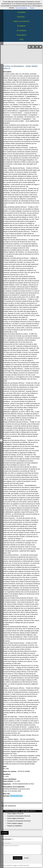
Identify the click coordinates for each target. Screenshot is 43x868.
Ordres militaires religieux (15, 823)
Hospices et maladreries (15, 826)
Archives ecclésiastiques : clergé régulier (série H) (20, 811)
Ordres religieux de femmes (16, 818)
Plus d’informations (21, 8)
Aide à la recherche (22, 21)
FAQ (21, 40)
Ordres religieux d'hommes (15, 814)
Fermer (32, 8)
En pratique (22, 30)
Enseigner (21, 26)
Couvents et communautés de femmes (19, 821)
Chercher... (21, 17)
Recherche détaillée (16, 796)
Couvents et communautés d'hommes (19, 816)
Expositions (22, 35)
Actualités (21, 12)
